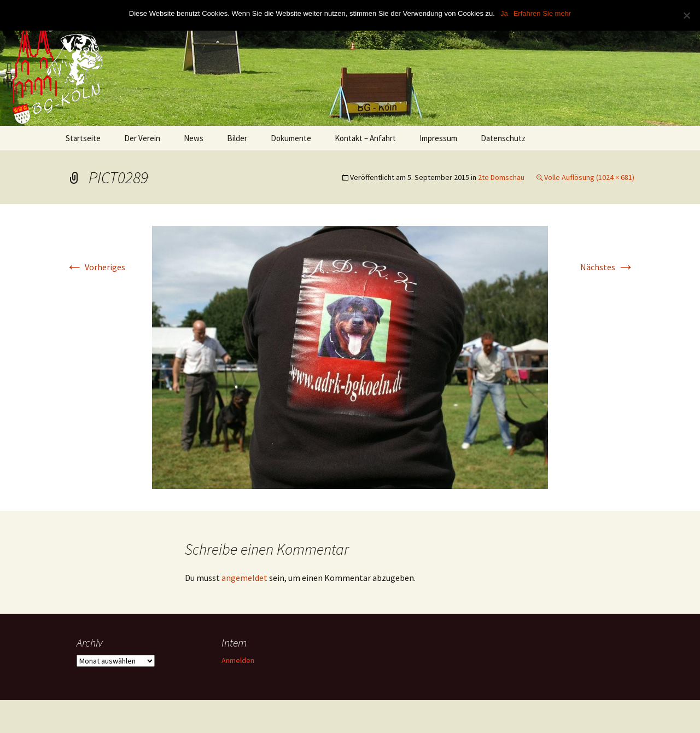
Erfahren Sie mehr (542, 13)
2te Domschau (501, 177)
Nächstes (607, 267)
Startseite (83, 138)
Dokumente (291, 138)
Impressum (438, 138)
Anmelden (238, 660)
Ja (504, 13)
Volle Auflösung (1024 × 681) (589, 177)
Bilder (237, 138)
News (194, 138)
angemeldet (244, 578)
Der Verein (142, 138)
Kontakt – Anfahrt (365, 138)
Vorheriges (95, 267)
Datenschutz (503, 138)
